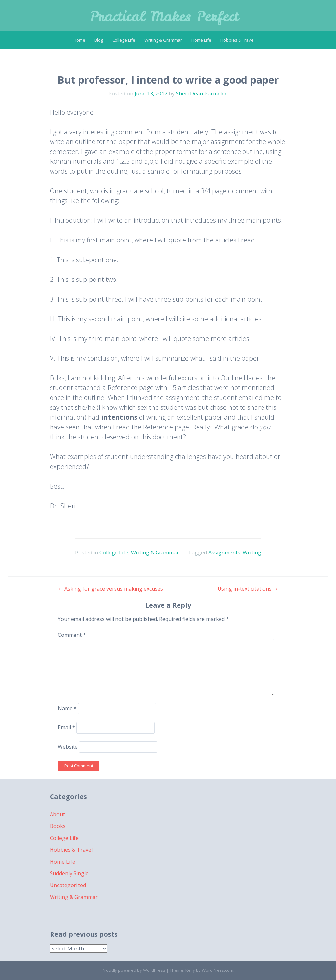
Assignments (224, 553)
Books (58, 826)
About (57, 814)
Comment (72, 635)
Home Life (201, 40)
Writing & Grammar (163, 40)
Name (67, 708)
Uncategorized (68, 885)
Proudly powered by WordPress (134, 970)
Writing (252, 553)
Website (68, 747)
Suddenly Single (69, 873)
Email (66, 728)
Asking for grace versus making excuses (110, 589)
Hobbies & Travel (238, 40)
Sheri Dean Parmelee (202, 94)
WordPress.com (218, 970)
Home (79, 40)
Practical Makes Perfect (164, 16)
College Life (124, 40)
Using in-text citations (248, 589)
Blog (99, 40)
